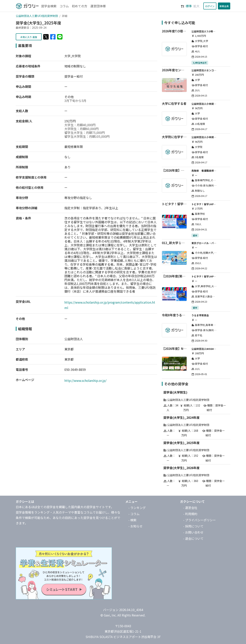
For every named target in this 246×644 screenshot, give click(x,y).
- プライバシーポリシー (199, 520)
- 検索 (132, 520)
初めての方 (80, 6)
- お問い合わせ (193, 532)
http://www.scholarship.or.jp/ (85, 380)
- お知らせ (135, 526)
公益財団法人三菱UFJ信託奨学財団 (37, 16)
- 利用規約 (190, 514)
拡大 (196, 6)
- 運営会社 (190, 508)
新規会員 (224, 6)
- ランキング (137, 508)
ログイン (210, 6)
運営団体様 (98, 6)
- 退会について (193, 538)
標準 (189, 6)
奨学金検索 (49, 6)
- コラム (134, 514)
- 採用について (193, 526)
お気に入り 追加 (29, 37)
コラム (64, 6)
